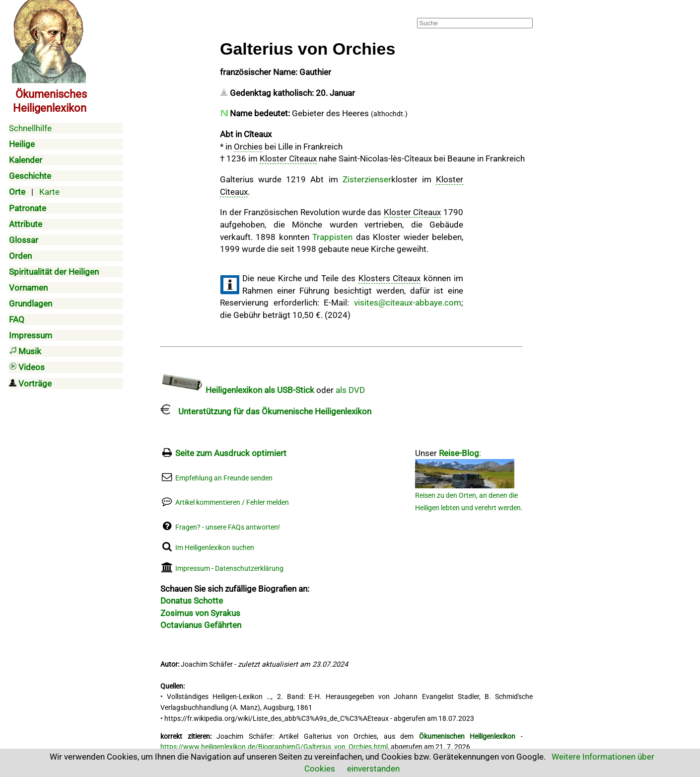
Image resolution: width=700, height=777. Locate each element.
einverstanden (373, 769)
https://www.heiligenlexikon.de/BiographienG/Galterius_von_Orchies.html (274, 747)
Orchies (248, 147)
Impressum (193, 569)
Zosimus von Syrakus (200, 613)
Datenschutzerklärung (249, 569)
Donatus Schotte (192, 601)
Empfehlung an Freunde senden (224, 478)
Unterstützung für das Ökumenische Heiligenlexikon (266, 411)
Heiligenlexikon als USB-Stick (237, 390)
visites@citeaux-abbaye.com (408, 303)
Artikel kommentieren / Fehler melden (232, 503)
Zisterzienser (367, 179)
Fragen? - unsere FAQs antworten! (228, 527)
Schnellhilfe (30, 128)
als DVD (350, 390)
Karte (49, 192)
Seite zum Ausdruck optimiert (231, 453)
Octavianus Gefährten (201, 625)
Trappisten (332, 237)
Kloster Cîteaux (288, 158)
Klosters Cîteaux (390, 278)
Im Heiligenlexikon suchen (215, 548)
